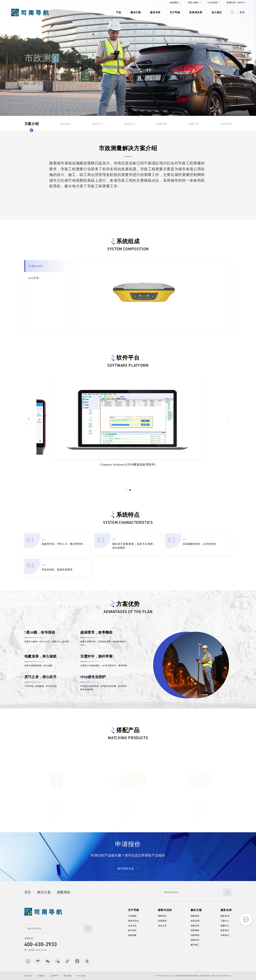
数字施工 (199, 945)
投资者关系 (196, 12)
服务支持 (155, 12)
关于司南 (175, 12)
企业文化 (136, 926)
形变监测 (199, 921)
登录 (242, 12)
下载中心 (229, 921)
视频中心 (229, 926)
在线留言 (229, 935)
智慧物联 (199, 930)
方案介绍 (32, 124)
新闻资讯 (166, 916)
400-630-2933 (37, 944)
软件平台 (97, 124)
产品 (119, 12)
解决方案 (136, 12)
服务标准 (229, 916)
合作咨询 (226, 124)
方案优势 (162, 124)
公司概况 (136, 916)
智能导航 (199, 926)
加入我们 (217, 12)
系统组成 (65, 124)
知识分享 (166, 926)
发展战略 (136, 935)
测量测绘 (64, 896)
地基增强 (199, 935)
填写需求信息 (128, 872)
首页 (28, 896)
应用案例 (166, 921)
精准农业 (199, 940)
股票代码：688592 (236, 3)
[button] (130, 494)
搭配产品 (194, 124)
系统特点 (130, 124)
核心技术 (136, 930)
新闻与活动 (137, 921)
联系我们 (229, 930)
